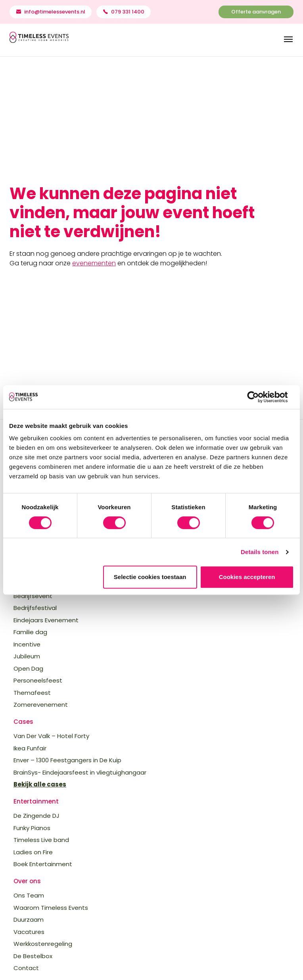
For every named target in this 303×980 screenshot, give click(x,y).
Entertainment (36, 801)
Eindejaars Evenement (46, 620)
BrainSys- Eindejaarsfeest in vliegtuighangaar (80, 772)
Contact (26, 968)
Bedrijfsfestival (35, 608)
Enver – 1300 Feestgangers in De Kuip (67, 760)
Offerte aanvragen (256, 12)
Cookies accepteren (247, 577)
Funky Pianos (32, 828)
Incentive (27, 644)
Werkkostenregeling (43, 944)
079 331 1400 (128, 12)
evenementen (94, 263)
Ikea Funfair (30, 748)
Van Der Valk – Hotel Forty (51, 736)
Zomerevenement (41, 705)
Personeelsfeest (38, 680)
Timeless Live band (41, 840)
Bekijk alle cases (40, 784)
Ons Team (29, 895)
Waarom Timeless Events (51, 908)
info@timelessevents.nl (55, 12)
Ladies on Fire (33, 852)
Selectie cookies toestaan (150, 577)
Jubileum (27, 656)
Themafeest (32, 693)
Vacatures (29, 932)
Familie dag (30, 632)
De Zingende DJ (36, 816)
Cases (23, 722)
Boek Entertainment (43, 864)
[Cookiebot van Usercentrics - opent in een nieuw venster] (259, 397)
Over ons (27, 881)
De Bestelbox (33, 956)
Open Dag (28, 668)
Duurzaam (29, 920)
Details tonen (260, 552)
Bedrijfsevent (33, 596)
